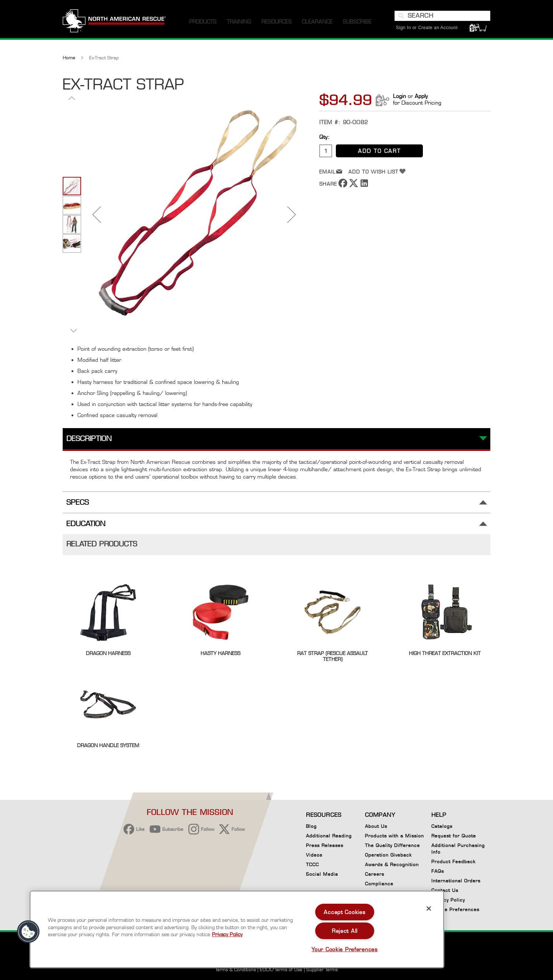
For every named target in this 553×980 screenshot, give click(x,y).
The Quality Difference (392, 845)
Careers (375, 874)
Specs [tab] (78, 502)
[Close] (429, 909)
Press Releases (325, 845)
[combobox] (442, 16)
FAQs (438, 871)
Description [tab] (89, 439)
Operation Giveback (388, 855)
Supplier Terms (322, 969)
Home (69, 58)
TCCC (312, 864)
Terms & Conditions (236, 969)
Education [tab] (86, 524)
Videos (314, 855)
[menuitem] (203, 22)
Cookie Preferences (455, 911)
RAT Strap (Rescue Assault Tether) (333, 656)
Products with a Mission (394, 836)
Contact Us (445, 890)
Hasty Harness (220, 653)
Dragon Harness (108, 653)
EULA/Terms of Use (281, 969)
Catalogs (442, 826)
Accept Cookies (345, 912)
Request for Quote (454, 836)
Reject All (345, 931)
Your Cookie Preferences (345, 949)
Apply (421, 96)
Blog (311, 826)
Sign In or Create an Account (427, 28)
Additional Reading (329, 836)
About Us (376, 826)
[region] (237, 929)
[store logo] (114, 22)
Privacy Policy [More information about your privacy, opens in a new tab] (227, 934)
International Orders (456, 881)
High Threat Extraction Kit (445, 653)
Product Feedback (453, 862)
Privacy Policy (448, 900)
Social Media (322, 874)
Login (399, 96)
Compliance (379, 884)
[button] (97, 214)
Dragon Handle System (108, 745)
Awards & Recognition (392, 864)
